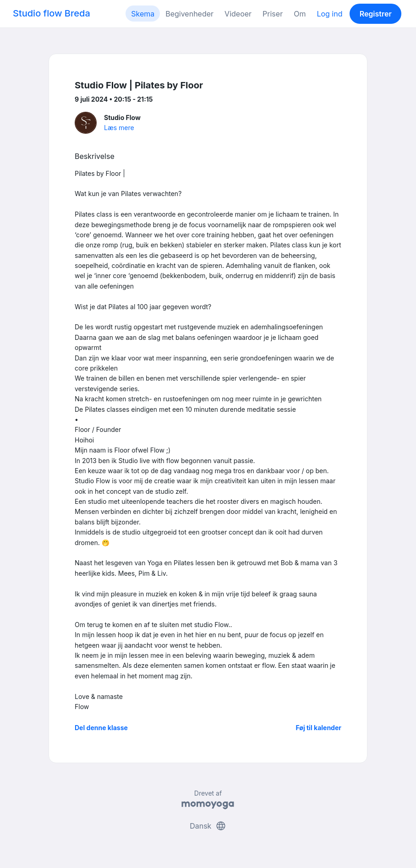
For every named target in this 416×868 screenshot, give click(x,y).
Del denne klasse (101, 728)
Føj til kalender (318, 728)
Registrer (376, 14)
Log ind (329, 14)
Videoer (238, 14)
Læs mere (119, 128)
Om (300, 14)
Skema (143, 14)
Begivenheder (189, 14)
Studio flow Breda (52, 13)
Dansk (208, 826)
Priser (273, 14)
